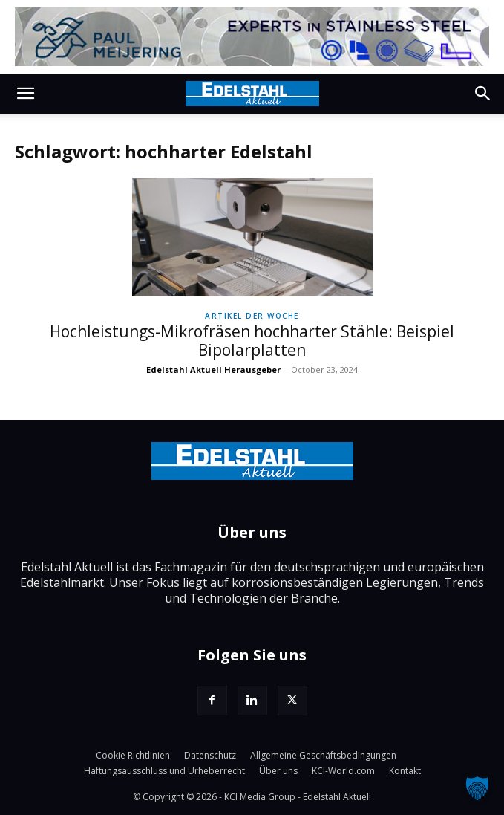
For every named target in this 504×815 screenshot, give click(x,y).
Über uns (278, 771)
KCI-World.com (343, 771)
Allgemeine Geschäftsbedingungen (323, 755)
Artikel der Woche (252, 316)
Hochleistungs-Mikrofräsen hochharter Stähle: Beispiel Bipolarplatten (252, 341)
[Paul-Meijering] (252, 37)
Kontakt (405, 771)
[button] (25, 94)
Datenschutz (210, 755)
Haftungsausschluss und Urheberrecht (164, 771)
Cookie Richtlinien (133, 755)
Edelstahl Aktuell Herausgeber (213, 370)
